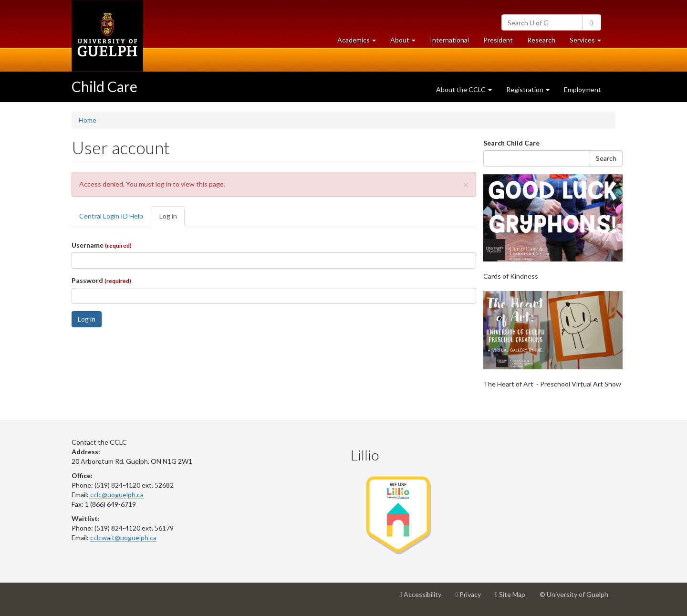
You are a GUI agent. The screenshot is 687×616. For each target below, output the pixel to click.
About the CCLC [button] (464, 89)
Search (606, 158)
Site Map (514, 598)
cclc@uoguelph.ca (116, 495)
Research (545, 42)
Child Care (104, 86)
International (449, 40)
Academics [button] (360, 42)
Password (101, 280)
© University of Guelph (574, 594)
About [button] (406, 42)
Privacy (472, 598)
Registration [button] (528, 89)
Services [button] (589, 42)
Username (102, 245)
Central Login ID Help (111, 216)
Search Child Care (511, 143)
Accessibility (424, 598)
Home (88, 120)
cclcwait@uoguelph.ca (123, 538)
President (498, 40)
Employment (583, 89)
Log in (172, 219)
